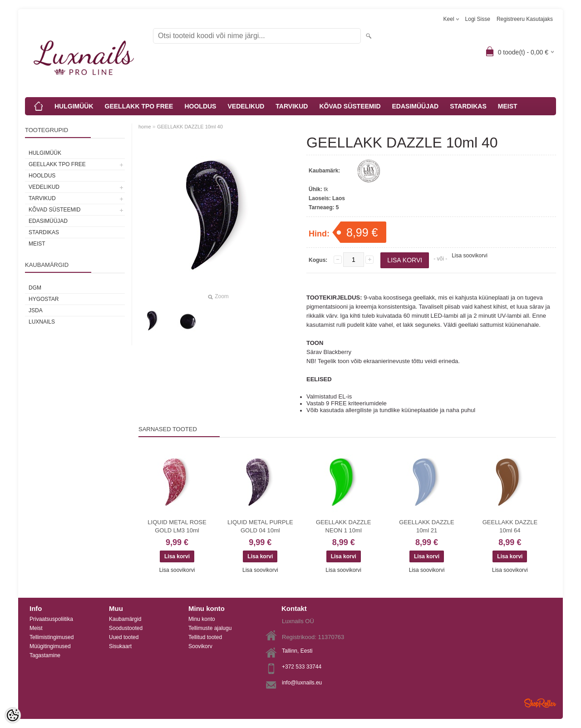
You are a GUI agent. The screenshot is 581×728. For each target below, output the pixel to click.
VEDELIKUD (246, 106)
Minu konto (202, 619)
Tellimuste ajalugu (210, 628)
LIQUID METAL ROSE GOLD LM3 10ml (177, 526)
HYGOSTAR (44, 299)
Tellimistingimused (52, 637)
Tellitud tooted (205, 637)
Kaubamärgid (125, 619)
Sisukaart (120, 646)
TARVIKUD (292, 106)
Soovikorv (200, 646)
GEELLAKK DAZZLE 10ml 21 (426, 526)
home (145, 127)
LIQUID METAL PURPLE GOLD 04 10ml (260, 526)
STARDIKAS (468, 106)
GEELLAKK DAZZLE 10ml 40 (190, 127)
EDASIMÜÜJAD (416, 106)
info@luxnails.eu (302, 683)
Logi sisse (478, 19)
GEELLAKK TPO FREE (139, 106)
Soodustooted (126, 628)
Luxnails (42, 322)
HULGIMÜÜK (74, 106)
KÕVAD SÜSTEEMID (350, 106)
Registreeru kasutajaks (525, 19)
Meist (36, 628)
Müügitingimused (50, 646)
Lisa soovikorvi (470, 256)
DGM (35, 288)
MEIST (508, 106)
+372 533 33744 (302, 667)
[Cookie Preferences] (13, 715)
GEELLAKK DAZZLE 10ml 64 (510, 526)
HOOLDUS (200, 106)
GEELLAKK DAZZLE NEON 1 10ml (343, 526)
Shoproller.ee (540, 703)
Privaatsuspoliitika (51, 619)
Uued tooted (124, 637)
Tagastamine (45, 655)
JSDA (36, 310)
